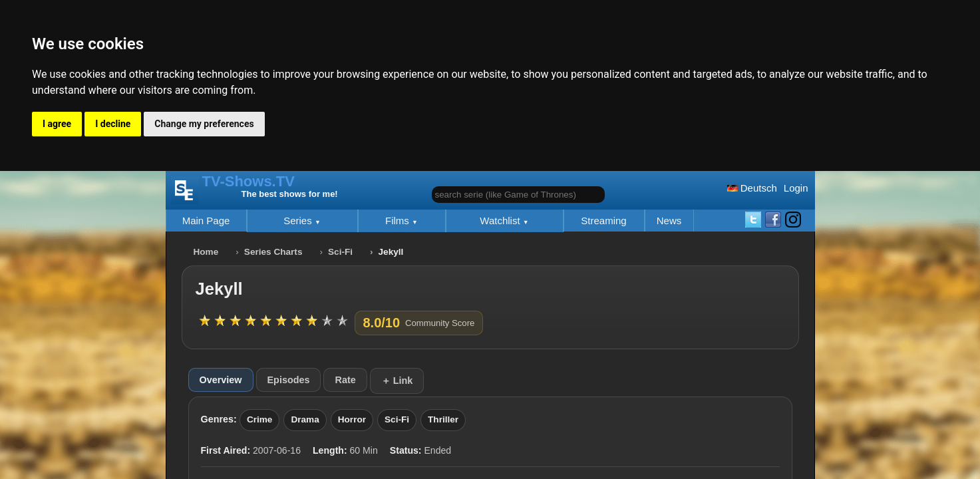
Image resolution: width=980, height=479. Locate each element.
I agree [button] (57, 124)
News (669, 221)
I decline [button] (113, 124)
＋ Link (397, 381)
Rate (345, 380)
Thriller (443, 419)
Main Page (206, 221)
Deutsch (752, 188)
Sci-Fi (340, 252)
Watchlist (501, 221)
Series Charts (273, 252)
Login (796, 188)
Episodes (289, 380)
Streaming (603, 221)
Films (399, 221)
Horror (352, 419)
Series (299, 221)
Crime (260, 419)
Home (206, 252)
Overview (221, 380)
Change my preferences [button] (204, 124)
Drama (305, 419)
